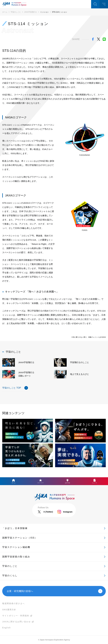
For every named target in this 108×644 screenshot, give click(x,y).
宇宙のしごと (16, 12)
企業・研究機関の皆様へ (20, 591)
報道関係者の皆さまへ (13, 603)
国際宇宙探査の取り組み (16, 557)
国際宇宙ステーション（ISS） (20, 538)
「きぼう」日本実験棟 (15, 528)
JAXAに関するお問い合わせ (17, 622)
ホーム (5, 12)
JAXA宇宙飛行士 (31, 12)
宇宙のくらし (10, 576)
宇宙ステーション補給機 (16, 547)
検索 (95, 4)
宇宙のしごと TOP (12, 388)
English (6, 628)
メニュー (104, 4)
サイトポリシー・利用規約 (16, 616)
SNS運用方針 (9, 610)
